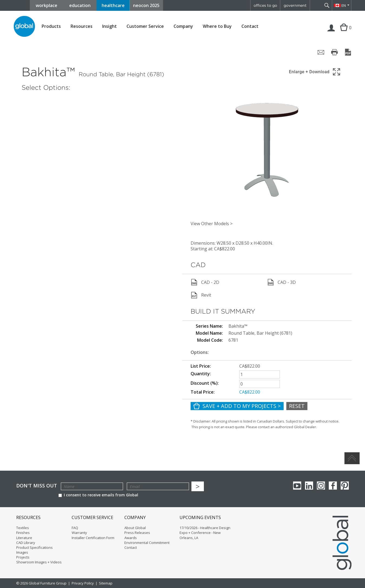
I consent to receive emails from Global (98, 495)
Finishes (23, 533)
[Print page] (334, 52)
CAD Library (26, 543)
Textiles (23, 528)
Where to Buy (217, 26)
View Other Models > (212, 224)
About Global (135, 528)
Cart (343, 33)
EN (344, 5)
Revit (201, 295)
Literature (24, 538)
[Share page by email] (321, 52)
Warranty (79, 533)
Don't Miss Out (37, 486)
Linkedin (309, 486)
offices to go (265, 5)
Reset (297, 406)
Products (51, 26)
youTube (297, 486)
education (80, 5)
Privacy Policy (83, 583)
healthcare (113, 5)
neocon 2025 (146, 5)
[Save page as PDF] (348, 52)
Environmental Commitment (147, 543)
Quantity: (201, 374)
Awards (131, 538)
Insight (109, 26)
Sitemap (106, 583)
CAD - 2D (205, 282)
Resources (82, 26)
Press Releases (137, 533)
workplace (47, 5)
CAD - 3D (281, 282)
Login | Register (331, 33)
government (295, 5)
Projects (23, 557)
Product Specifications (34, 547)
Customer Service (145, 26)
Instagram (321, 486)
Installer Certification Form (93, 538)
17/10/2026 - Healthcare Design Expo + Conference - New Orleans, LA (205, 533)
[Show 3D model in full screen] (315, 72)
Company (183, 26)
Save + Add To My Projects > (237, 406)
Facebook (333, 486)
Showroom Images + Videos (39, 562)
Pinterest (345, 486)
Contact (250, 26)
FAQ (75, 528)
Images (22, 552)
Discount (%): (205, 383)
